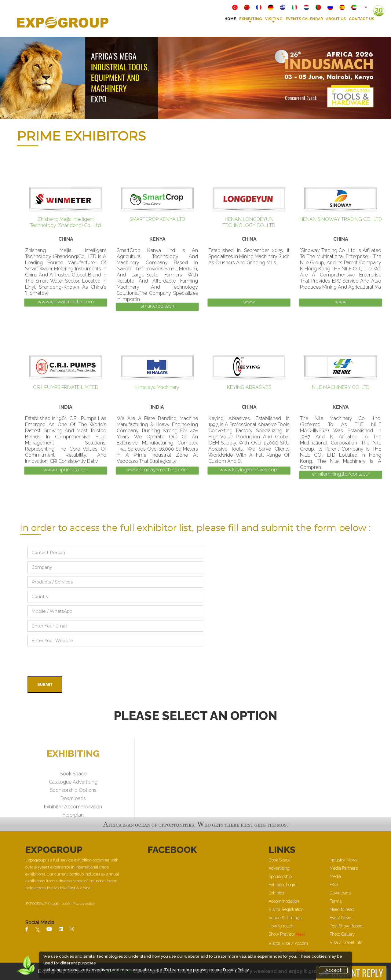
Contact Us (362, 19)
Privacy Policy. (236, 970)
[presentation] (74, 661)
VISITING (274, 19)
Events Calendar (304, 19)
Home (230, 19)
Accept (333, 970)
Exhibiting (251, 19)
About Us (336, 19)
